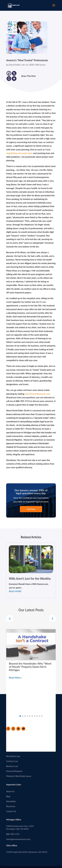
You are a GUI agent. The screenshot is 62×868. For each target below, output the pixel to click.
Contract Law (12, 761)
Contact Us (11, 811)
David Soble (15, 65)
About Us (10, 791)
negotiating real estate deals (19, 153)
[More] (14, 79)
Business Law (12, 766)
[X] (14, 73)
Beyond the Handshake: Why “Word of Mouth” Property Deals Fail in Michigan (30, 667)
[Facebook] (9, 73)
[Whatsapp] (9, 79)
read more (15, 591)
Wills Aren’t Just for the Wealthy (30, 579)
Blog (8, 796)
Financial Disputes (14, 771)
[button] (52, 618)
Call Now (31, 509)
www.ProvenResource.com (37, 394)
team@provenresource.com (18, 839)
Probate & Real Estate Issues (19, 776)
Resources (11, 806)
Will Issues (41, 65)
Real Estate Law (13, 756)
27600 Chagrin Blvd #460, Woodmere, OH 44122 (27, 852)
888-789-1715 (13, 834)
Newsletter (11, 801)
